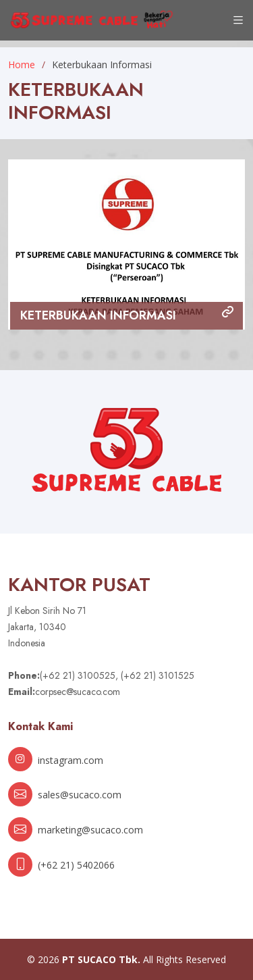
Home (22, 65)
